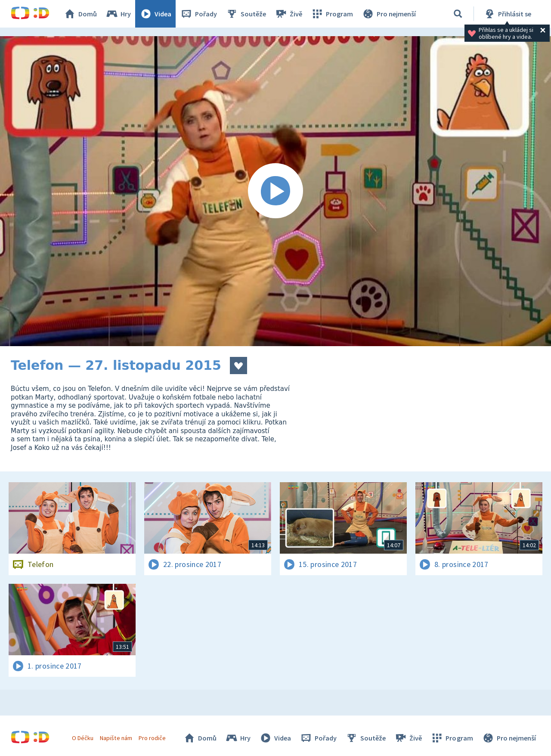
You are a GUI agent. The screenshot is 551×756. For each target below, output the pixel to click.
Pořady (198, 14)
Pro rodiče (152, 738)
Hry (118, 14)
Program (332, 14)
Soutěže (246, 14)
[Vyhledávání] (458, 14)
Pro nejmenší (389, 14)
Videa (155, 14)
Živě (288, 14)
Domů (80, 14)
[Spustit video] (275, 191)
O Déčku (83, 738)
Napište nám (116, 738)
